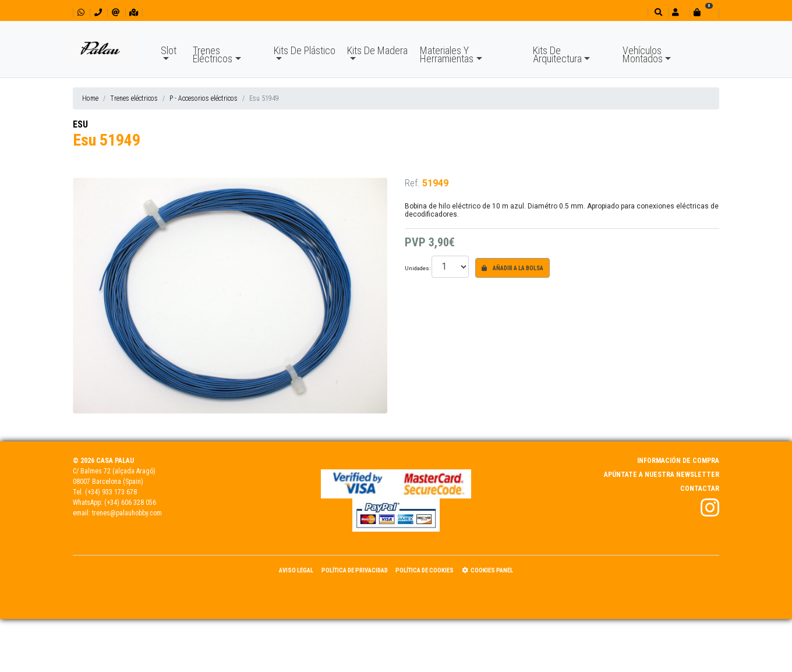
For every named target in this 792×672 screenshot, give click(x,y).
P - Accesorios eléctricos (204, 98)
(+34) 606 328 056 (130, 503)
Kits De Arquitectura (557, 54)
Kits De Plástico (305, 50)
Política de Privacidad (355, 570)
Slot (169, 50)
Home (90, 98)
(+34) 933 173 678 (111, 492)
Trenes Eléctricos (213, 54)
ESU (80, 124)
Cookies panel (487, 570)
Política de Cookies (425, 570)
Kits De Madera (377, 50)
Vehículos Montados (643, 54)
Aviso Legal (296, 570)
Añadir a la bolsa (512, 268)
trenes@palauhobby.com (127, 513)
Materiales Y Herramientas (447, 54)
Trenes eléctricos (134, 98)
